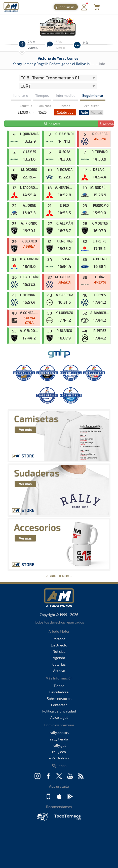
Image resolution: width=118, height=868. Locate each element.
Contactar (59, 705)
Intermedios (66, 95)
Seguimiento (93, 95)
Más (86, 42)
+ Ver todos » (59, 758)
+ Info (101, 64)
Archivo (59, 671)
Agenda (59, 658)
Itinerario (21, 95)
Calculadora (59, 692)
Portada (59, 639)
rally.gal (59, 745)
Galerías (59, 664)
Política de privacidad (59, 711)
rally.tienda (59, 739)
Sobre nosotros (59, 699)
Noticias (59, 651)
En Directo (59, 645)
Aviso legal (59, 717)
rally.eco (59, 752)
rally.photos (59, 733)
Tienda (59, 686)
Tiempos (42, 95)
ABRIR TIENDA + (59, 576)
